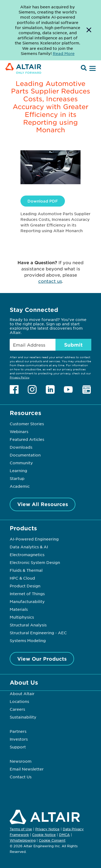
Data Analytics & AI (29, 547)
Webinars (19, 431)
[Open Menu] (92, 69)
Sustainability (23, 717)
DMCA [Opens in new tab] (64, 835)
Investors (19, 739)
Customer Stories (27, 424)
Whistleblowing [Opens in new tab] (23, 840)
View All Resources (43, 504)
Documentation (25, 455)
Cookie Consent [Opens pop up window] (52, 841)
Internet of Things (27, 594)
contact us (50, 281)
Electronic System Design (35, 562)
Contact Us (21, 777)
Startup (17, 478)
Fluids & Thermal (26, 570)
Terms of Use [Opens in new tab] (21, 829)
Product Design (25, 586)
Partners (18, 731)
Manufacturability (27, 601)
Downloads (21, 447)
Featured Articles (27, 439)
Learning (18, 470)
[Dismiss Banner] (89, 30)
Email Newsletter (27, 769)
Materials (19, 609)
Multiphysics (22, 617)
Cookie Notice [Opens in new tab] (44, 835)
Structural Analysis (28, 625)
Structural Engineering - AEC (38, 633)
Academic (20, 486)
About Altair (22, 693)
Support (18, 747)
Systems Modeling (28, 640)
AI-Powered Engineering (34, 539)
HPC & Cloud (22, 578)
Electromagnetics (27, 555)
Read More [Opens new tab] (64, 53)
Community (21, 463)
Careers (17, 709)
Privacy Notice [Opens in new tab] (47, 829)
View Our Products (42, 659)
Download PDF (43, 201)
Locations (19, 701)
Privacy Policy (19, 377)
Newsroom (21, 761)
